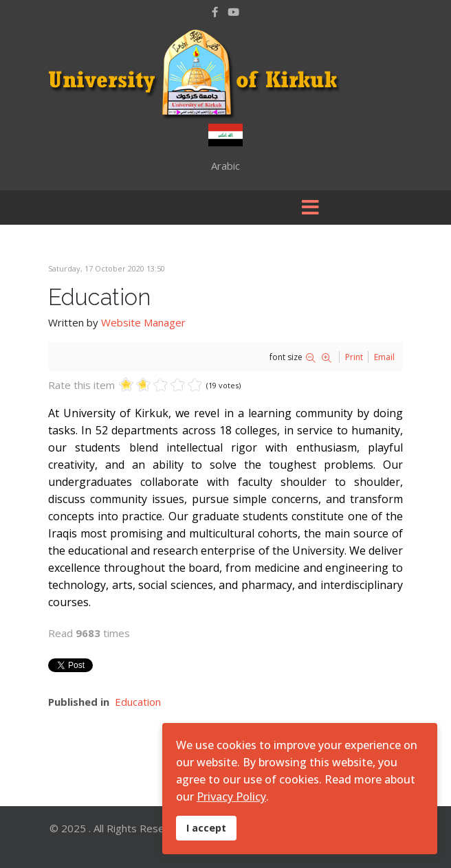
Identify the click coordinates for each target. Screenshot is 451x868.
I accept (206, 828)
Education (138, 702)
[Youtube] (233, 12)
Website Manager (143, 322)
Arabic (225, 166)
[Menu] (310, 208)
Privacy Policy (231, 797)
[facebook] (215, 12)
